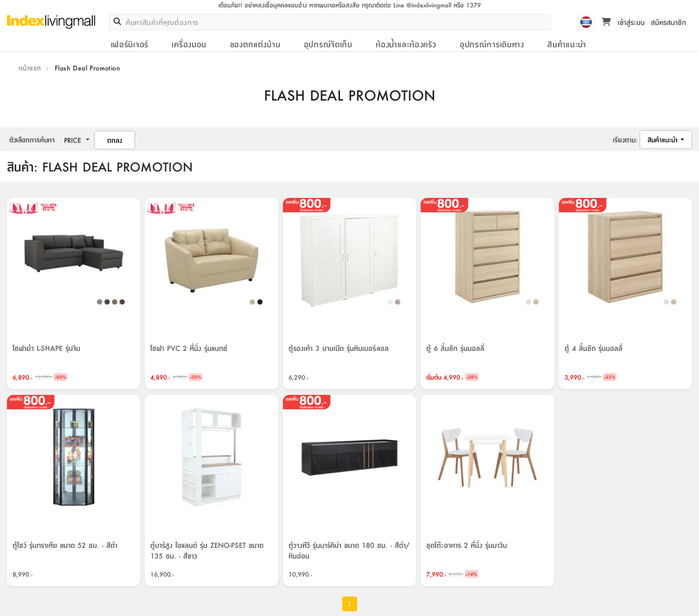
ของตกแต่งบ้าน (255, 44)
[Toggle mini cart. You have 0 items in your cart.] (606, 22)
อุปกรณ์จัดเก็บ (328, 44)
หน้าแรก (30, 68)
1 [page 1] (349, 604)
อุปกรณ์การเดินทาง (492, 44)
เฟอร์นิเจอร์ (130, 44)
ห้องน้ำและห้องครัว (406, 44)
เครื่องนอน (189, 44)
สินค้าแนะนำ (567, 44)
